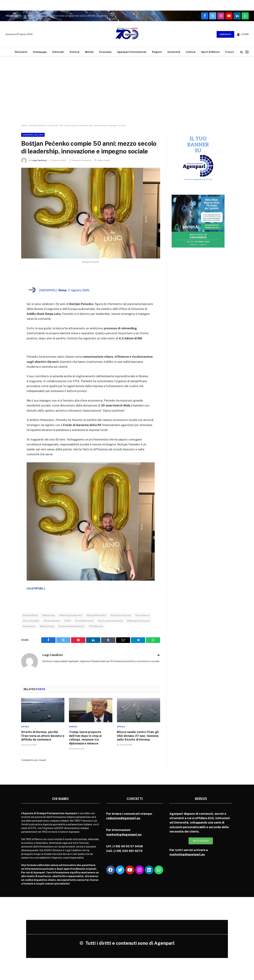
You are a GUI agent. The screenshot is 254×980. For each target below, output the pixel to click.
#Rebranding (47, 626)
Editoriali (58, 52)
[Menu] (247, 52)
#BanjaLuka (49, 615)
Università (174, 52)
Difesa (25, 727)
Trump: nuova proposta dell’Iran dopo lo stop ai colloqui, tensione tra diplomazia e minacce (85, 738)
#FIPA (68, 621)
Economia (105, 52)
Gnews (73, 727)
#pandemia (29, 626)
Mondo (89, 52)
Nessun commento (81, 160)
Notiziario (21, 52)
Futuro (230, 52)
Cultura (191, 52)
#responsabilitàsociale (72, 626)
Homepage (40, 52)
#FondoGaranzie (84, 621)
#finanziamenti (52, 621)
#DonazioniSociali (121, 615)
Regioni (157, 52)
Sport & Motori (210, 52)
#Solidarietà (96, 626)
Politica (75, 52)
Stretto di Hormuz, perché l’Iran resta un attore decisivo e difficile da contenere (67, 16)
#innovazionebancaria (111, 621)
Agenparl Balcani (33, 135)
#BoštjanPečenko (96, 615)
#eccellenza (142, 615)
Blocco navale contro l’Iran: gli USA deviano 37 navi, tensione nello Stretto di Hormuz (138, 736)
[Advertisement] (127, 87)
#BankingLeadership (71, 615)
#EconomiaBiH (31, 621)
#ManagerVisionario (138, 621)
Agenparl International (132, 52)
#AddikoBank (30, 615)
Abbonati (225, 34)
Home (24, 125)
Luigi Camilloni (39, 160)
